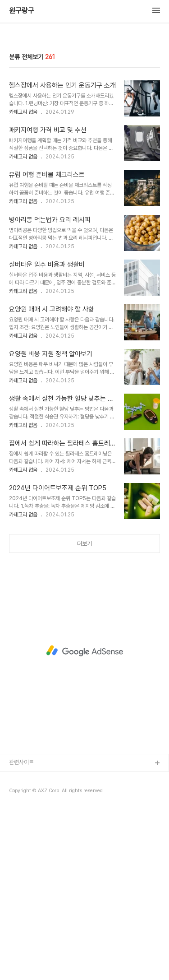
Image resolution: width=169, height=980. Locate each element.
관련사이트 (21, 931)
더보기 (84, 713)
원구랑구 (22, 11)
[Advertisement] (84, 122)
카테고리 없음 (23, 281)
